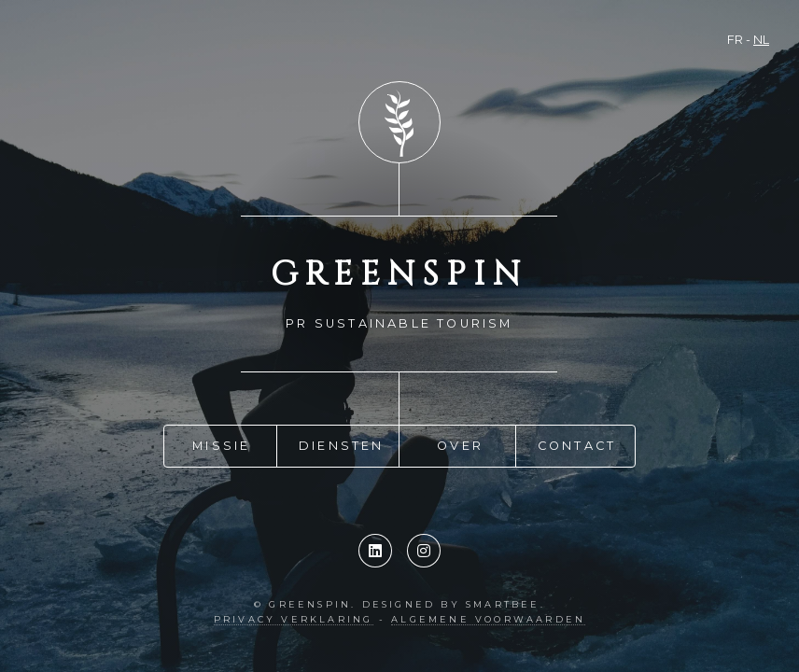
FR (735, 40)
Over (460, 444)
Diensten (342, 444)
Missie (221, 444)
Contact (577, 444)
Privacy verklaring (294, 619)
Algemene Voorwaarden (488, 619)
